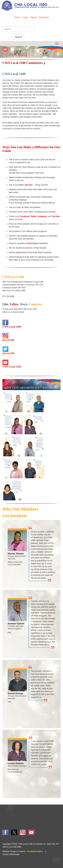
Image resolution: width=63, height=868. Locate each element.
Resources (44, 17)
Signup (33, 17)
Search (18, 37)
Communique (32, 243)
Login (25, 17)
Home (17, 17)
